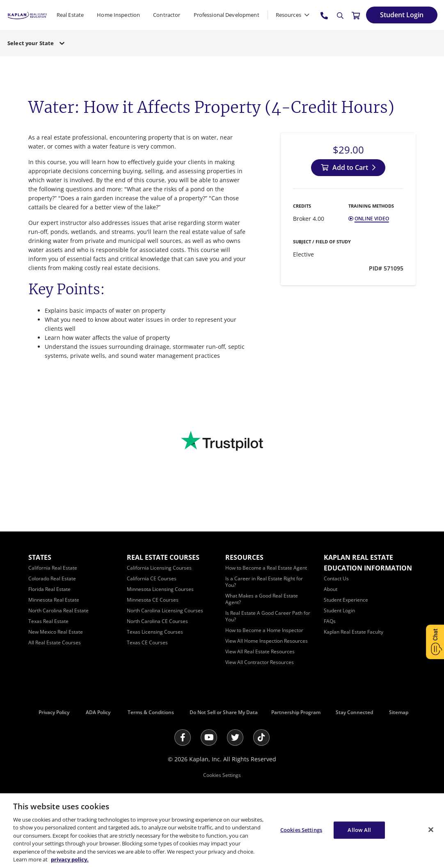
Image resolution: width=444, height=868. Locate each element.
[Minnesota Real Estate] (54, 600)
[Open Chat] (435, 642)
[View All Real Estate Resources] (260, 652)
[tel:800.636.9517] (325, 15)
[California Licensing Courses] (159, 568)
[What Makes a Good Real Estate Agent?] (262, 599)
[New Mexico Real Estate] (56, 632)
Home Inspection (118, 15)
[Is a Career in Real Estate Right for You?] (264, 582)
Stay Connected (354, 712)
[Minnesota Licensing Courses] (160, 589)
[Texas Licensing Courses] (155, 632)
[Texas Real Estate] (48, 621)
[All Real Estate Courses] (55, 642)
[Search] (340, 16)
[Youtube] (209, 737)
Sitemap (399, 712)
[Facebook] (183, 737)
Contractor (167, 15)
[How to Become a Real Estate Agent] (266, 568)
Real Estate (70, 15)
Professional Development (227, 15)
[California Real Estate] (53, 568)
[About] (331, 589)
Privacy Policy (54, 712)
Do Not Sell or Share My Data (224, 712)
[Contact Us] (336, 578)
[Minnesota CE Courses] (153, 600)
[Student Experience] (346, 600)
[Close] (431, 829)
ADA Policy (98, 712)
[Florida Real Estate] (49, 589)
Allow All (359, 830)
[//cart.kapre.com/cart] (356, 15)
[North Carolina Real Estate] (58, 610)
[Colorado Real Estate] (52, 578)
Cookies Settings (222, 775)
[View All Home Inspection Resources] (267, 641)
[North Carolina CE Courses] (157, 621)
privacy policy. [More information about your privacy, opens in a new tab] (70, 859)
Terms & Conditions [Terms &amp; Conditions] (151, 712)
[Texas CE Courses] (147, 642)
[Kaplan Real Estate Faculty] (354, 632)
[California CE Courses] (152, 578)
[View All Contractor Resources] (260, 662)
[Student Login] (402, 15)
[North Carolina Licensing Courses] (165, 610)
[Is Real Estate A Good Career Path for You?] (268, 616)
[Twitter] (235, 737)
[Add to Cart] (348, 168)
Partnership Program (296, 712)
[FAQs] (330, 621)
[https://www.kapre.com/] (27, 15)
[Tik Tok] (261, 737)
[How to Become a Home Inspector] (264, 630)
